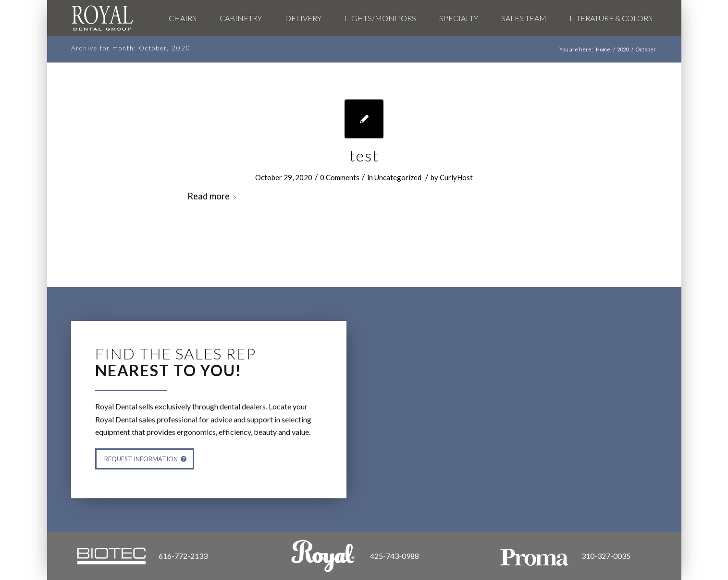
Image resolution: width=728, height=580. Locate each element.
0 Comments (340, 177)
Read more (214, 196)
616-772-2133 (183, 556)
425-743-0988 (395, 556)
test (364, 155)
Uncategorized (398, 177)
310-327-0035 (606, 556)
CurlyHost (456, 177)
